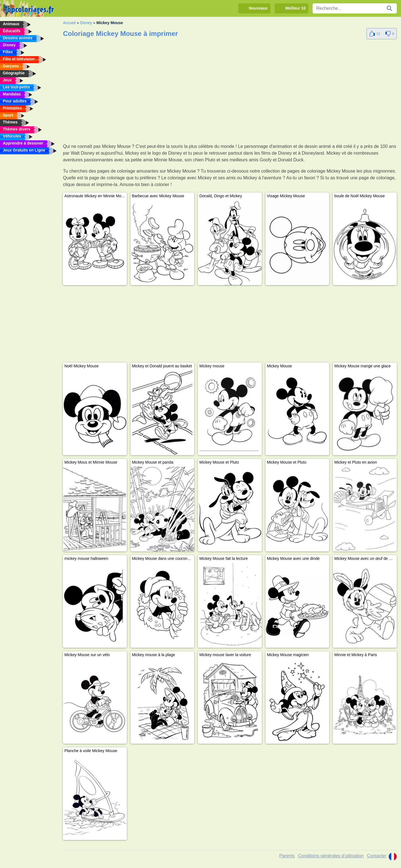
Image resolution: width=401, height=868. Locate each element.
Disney (86, 23)
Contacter (377, 856)
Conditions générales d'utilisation (331, 856)
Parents (287, 856)
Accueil (69, 23)
